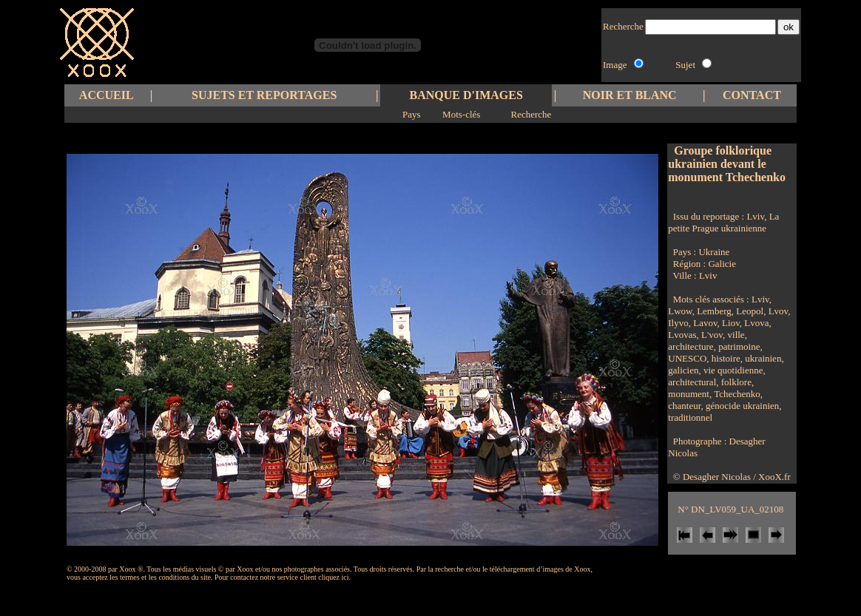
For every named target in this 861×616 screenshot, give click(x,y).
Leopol (749, 311)
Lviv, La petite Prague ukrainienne (723, 222)
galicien (683, 370)
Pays (412, 114)
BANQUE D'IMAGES (466, 95)
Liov (730, 323)
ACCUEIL (107, 95)
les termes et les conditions (149, 577)
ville (735, 335)
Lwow (680, 311)
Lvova (755, 323)
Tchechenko (736, 394)
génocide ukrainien (742, 406)
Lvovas (682, 335)
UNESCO (687, 358)
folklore (735, 382)
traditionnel (690, 417)
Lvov (777, 311)
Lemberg (713, 311)
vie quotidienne (732, 370)
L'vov (711, 335)
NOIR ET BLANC (630, 95)
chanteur (684, 406)
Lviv (708, 275)
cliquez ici (333, 577)
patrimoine (738, 346)
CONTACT (752, 95)
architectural (692, 382)
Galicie (722, 264)
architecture (691, 346)
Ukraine (714, 252)
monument (689, 394)
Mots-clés (461, 114)
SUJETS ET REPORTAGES (264, 95)
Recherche (531, 114)
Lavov (704, 323)
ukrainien (762, 358)
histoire (725, 358)
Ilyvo (678, 323)
